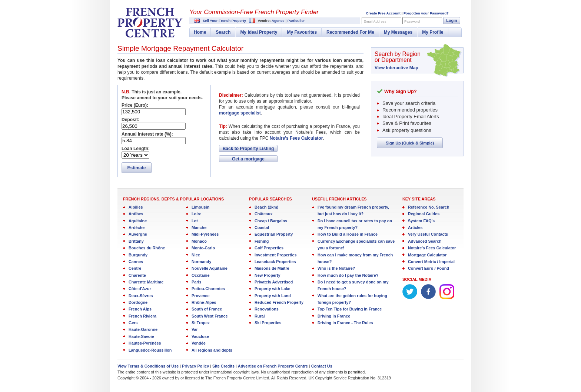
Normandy (201, 262)
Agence (278, 21)
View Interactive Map (396, 68)
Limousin (200, 207)
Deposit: (130, 120)
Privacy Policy (195, 366)
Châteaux (264, 214)
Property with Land (273, 296)
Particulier (296, 21)
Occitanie (201, 275)
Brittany (136, 241)
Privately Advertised (274, 282)
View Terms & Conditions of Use (148, 366)
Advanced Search (425, 241)
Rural (260, 316)
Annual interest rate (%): (147, 134)
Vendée (199, 343)
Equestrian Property (274, 234)
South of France (207, 309)
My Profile (433, 32)
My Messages (398, 32)
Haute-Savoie (141, 336)
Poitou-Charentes (208, 289)
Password (412, 21)
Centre (135, 268)
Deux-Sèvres (141, 296)
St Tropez (201, 323)
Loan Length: (136, 149)
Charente (137, 275)
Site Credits (223, 366)
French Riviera (142, 316)
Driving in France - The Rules (345, 323)
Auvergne (138, 234)
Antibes (136, 214)
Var (195, 329)
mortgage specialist (240, 113)
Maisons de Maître (272, 268)
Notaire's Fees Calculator (296, 138)
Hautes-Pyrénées (145, 343)
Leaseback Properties (275, 262)
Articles (415, 227)
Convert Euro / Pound (429, 268)
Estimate (136, 168)
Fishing (262, 241)
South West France (210, 316)
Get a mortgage (248, 159)
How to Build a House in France (348, 234)
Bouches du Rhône (147, 248)
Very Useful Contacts (428, 234)
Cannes (136, 262)
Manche (199, 227)
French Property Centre (150, 23)
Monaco (199, 241)
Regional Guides (424, 214)
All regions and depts (212, 350)
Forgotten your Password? (426, 13)
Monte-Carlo (203, 248)
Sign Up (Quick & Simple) (410, 143)
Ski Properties (268, 323)
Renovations (267, 309)
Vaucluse (200, 336)
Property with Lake (273, 289)
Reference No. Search (429, 207)
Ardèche (137, 227)
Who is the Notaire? (336, 268)
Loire (196, 214)
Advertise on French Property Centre (273, 366)
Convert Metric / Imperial (431, 262)
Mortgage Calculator (427, 255)
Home (200, 32)
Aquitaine (138, 221)
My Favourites (302, 32)
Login (451, 20)
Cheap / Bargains (271, 221)
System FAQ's (421, 221)
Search (223, 32)
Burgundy (138, 255)
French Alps (140, 309)
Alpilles (136, 207)
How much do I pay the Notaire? (348, 275)
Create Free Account (383, 13)
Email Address (375, 21)
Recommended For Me (350, 32)
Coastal (262, 227)
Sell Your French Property (224, 21)
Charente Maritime (146, 282)
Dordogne (138, 302)
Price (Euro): (135, 105)
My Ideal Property (259, 32)
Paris (196, 282)
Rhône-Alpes (204, 302)
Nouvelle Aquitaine (210, 268)
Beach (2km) (266, 207)
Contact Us (322, 366)
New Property (268, 275)
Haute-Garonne (143, 329)
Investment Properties (275, 255)
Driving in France (334, 316)
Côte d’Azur (140, 289)
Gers (133, 323)
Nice (196, 255)
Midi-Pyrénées (205, 234)
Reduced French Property (279, 302)
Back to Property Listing (248, 149)
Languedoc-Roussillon (150, 350)
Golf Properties (269, 248)
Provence (201, 296)
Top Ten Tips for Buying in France (350, 309)
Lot (195, 221)
